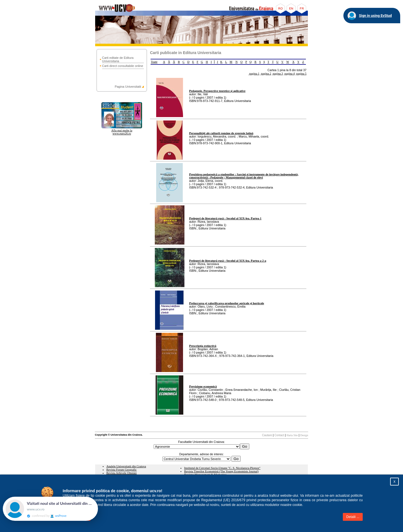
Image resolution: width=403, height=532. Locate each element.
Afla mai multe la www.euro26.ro (122, 132)
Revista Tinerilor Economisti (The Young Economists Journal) (221, 471)
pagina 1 (254, 74)
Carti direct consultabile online (123, 66)
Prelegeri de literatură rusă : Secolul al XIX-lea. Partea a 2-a (228, 261)
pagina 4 (289, 74)
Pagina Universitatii (128, 87)
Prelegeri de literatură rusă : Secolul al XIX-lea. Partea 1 (225, 218)
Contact (279, 435)
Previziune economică (203, 386)
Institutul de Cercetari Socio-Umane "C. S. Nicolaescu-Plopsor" (222, 468)
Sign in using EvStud (375, 16)
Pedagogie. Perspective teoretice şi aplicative (217, 91)
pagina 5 (301, 74)
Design (304, 435)
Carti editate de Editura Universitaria (118, 59)
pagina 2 (266, 74)
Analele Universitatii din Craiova (126, 466)
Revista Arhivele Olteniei (121, 473)
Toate (154, 62)
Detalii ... (353, 517)
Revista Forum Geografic (121, 470)
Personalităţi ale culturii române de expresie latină (221, 133)
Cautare (267, 435)
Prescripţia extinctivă (203, 346)
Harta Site (292, 435)
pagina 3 (277, 74)
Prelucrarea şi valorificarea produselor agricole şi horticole (227, 303)
